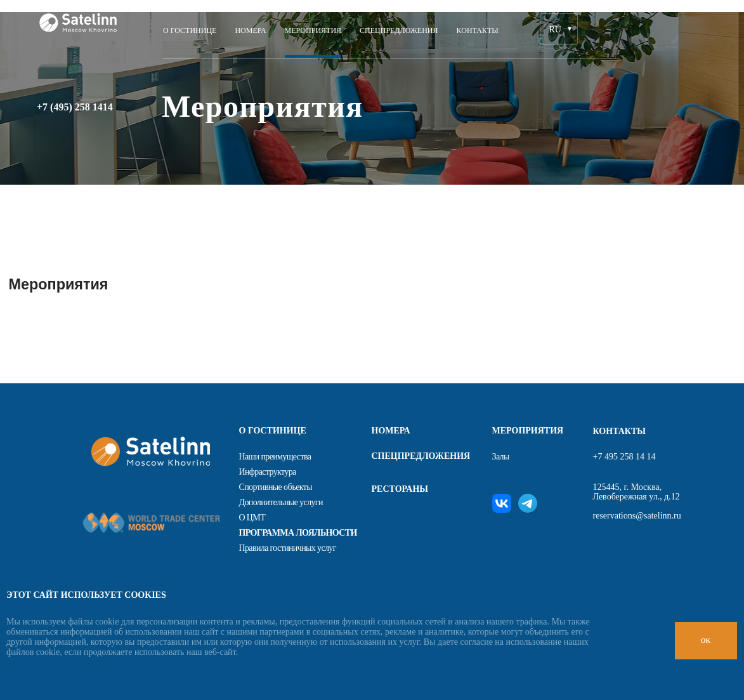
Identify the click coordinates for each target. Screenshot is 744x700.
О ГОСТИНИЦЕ (190, 30)
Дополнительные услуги (281, 502)
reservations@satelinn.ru (637, 516)
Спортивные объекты (276, 487)
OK (706, 641)
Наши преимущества (275, 457)
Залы (501, 457)
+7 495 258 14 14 (624, 457)
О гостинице (273, 431)
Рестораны (400, 489)
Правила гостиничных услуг (288, 548)
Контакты (478, 30)
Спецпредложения (399, 30)
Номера (250, 30)
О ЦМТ (252, 518)
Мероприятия (313, 30)
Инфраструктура (268, 472)
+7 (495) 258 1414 (75, 107)
